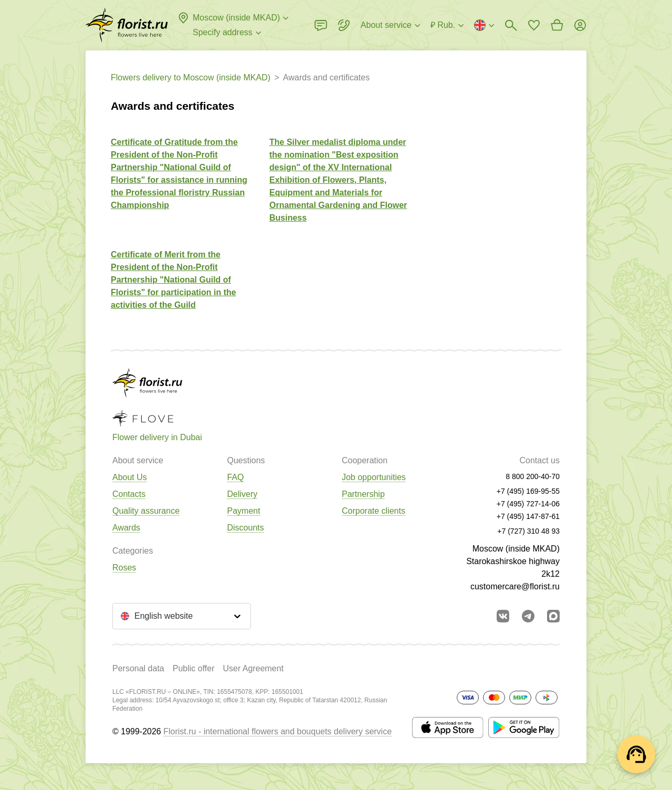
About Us (130, 477)
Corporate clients (374, 511)
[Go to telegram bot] (528, 616)
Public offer (194, 668)
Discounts (245, 528)
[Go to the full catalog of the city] (127, 25)
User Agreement (253, 668)
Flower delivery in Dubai (157, 437)
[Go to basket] (557, 25)
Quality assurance (146, 511)
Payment (243, 511)
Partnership (363, 494)
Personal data (138, 668)
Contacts (129, 494)
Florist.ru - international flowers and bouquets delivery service (277, 731)
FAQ (235, 477)
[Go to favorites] (534, 25)
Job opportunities (374, 477)
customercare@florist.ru (515, 586)
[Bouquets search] (511, 25)
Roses (124, 568)
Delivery (242, 494)
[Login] (580, 25)
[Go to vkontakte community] (503, 616)
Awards (126, 528)
